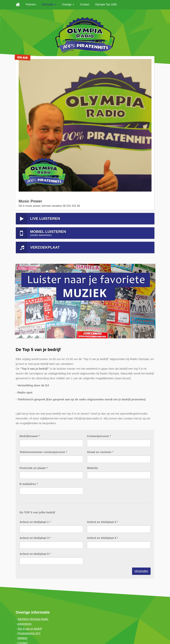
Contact (85, 4)
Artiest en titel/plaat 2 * (103, 376)
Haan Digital (79, 630)
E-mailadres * (29, 338)
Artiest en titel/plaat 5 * (35, 408)
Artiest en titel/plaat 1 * (35, 376)
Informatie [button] (49, 4)
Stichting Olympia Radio (33, 473)
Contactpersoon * (99, 290)
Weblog (22, 493)
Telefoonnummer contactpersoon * (43, 306)
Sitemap (36, 635)
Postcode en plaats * (34, 322)
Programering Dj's (29, 488)
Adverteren (24, 478)
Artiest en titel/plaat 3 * (35, 392)
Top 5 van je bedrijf (30, 483)
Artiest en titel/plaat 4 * (103, 392)
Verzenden (141, 425)
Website (93, 322)
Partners (31, 4)
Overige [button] (68, 4)
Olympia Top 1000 (106, 4)
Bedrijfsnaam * (30, 290)
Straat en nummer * (100, 306)
